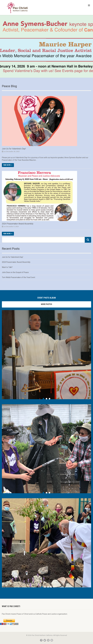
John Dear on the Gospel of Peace (15, 272)
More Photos (46, 304)
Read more (8, 165)
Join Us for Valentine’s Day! (14, 149)
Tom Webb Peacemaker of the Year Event (18, 277)
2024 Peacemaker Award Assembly (18, 224)
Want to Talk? (7, 267)
